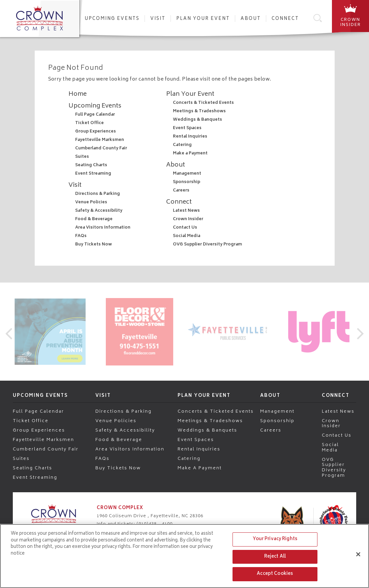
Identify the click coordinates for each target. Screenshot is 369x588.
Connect (285, 19)
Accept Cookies (275, 574)
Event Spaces (187, 128)
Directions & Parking (98, 194)
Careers (181, 191)
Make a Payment (190, 154)
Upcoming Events (112, 19)
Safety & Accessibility (99, 211)
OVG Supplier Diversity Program (207, 245)
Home (78, 94)
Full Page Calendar (95, 115)
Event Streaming (93, 174)
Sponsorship (187, 182)
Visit (158, 19)
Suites (82, 157)
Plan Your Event (203, 19)
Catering (182, 145)
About (251, 19)
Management (187, 174)
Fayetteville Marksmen (100, 140)
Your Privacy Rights (275, 539)
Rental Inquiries (190, 137)
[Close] (358, 554)
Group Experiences (96, 132)
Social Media (187, 236)
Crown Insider (188, 219)
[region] (184, 556)
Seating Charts (91, 165)
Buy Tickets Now (94, 245)
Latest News (186, 211)
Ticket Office (89, 123)
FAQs (81, 236)
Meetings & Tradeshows (199, 111)
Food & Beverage (94, 219)
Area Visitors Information (103, 228)
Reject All (275, 557)
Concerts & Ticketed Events (203, 103)
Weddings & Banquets (197, 120)
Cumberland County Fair (101, 149)
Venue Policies (91, 202)
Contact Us (185, 228)
